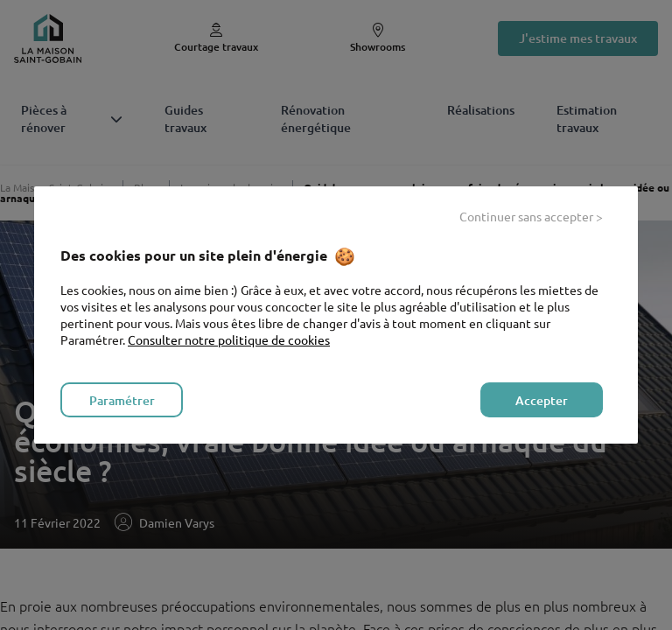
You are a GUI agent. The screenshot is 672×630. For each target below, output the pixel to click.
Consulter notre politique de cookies (229, 339)
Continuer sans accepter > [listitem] (531, 216)
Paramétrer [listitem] (122, 400)
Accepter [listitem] (542, 400)
